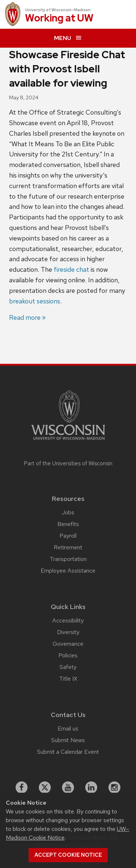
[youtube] (68, 788)
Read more (25, 317)
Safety (68, 667)
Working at (59, 18)
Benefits (68, 524)
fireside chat (71, 269)
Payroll (68, 536)
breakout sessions (35, 301)
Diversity (68, 632)
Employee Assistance (68, 571)
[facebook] (22, 788)
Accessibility (68, 620)
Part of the (68, 463)
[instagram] (115, 788)
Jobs (68, 512)
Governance (68, 644)
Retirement (68, 547)
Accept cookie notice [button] (68, 855)
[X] (45, 788)
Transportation (68, 559)
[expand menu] (68, 38)
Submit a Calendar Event (68, 752)
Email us (68, 728)
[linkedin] (91, 788)
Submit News (68, 740)
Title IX (68, 679)
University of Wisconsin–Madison (58, 10)
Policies (68, 655)
